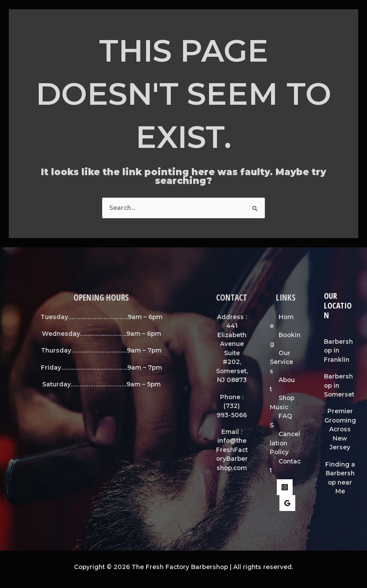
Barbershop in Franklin (338, 351)
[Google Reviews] (287, 503)
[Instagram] (285, 487)
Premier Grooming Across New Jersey (340, 429)
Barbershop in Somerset (339, 385)
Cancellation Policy (285, 443)
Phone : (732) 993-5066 (232, 406)
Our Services (281, 362)
